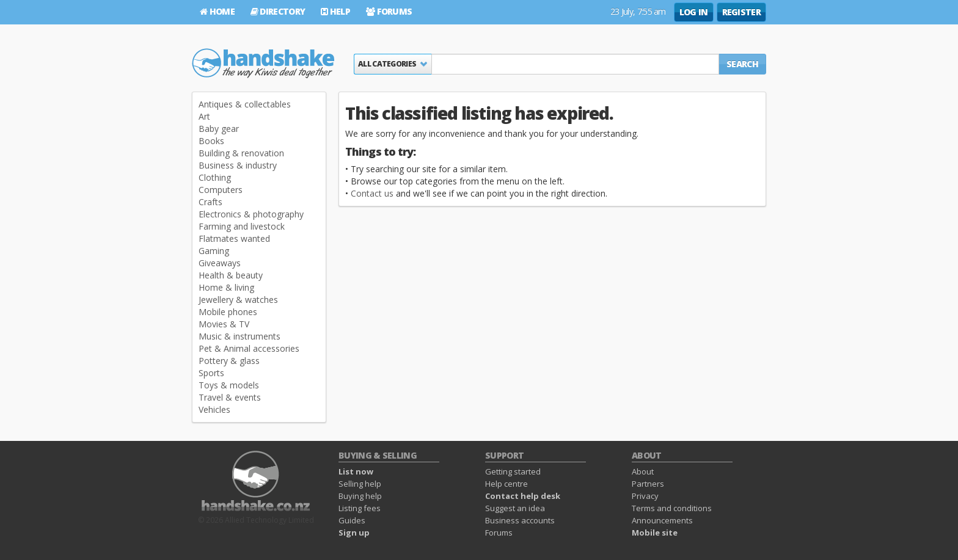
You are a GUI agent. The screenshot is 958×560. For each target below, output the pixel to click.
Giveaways (220, 263)
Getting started (513, 471)
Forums (389, 11)
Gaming (214, 251)
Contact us (372, 193)
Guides (352, 520)
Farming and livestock (242, 226)
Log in (694, 12)
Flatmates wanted (234, 238)
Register (741, 12)
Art (204, 116)
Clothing (215, 177)
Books (211, 141)
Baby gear (219, 129)
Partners (648, 484)
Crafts (210, 202)
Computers (221, 190)
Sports (211, 373)
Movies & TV (224, 324)
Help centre (506, 484)
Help (335, 11)
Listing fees (360, 508)
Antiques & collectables (245, 104)
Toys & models (229, 385)
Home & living (226, 287)
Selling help (360, 484)
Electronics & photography (251, 214)
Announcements (662, 520)
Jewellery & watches (238, 300)
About (643, 471)
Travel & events (230, 397)
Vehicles (214, 409)
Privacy (645, 496)
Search (742, 64)
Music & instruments (239, 336)
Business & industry (238, 165)
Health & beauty (231, 275)
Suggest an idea (515, 508)
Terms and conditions (672, 508)
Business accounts (520, 520)
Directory (278, 11)
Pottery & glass (229, 361)
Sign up (354, 533)
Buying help (360, 496)
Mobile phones (228, 312)
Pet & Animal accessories (249, 348)
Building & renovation (241, 153)
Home (217, 11)
